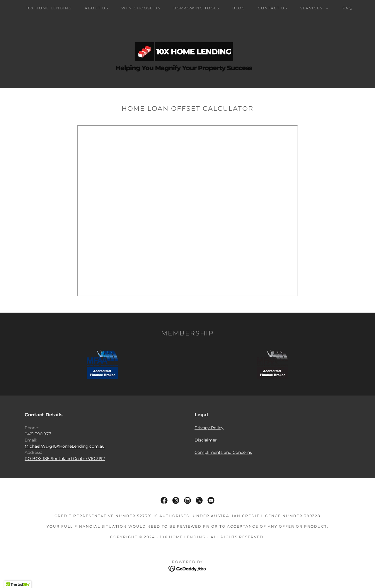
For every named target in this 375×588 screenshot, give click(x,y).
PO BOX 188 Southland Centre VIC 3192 (65, 459)
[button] (313, 8)
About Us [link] (97, 8)
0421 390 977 (38, 434)
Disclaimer (206, 440)
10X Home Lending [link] (49, 8)
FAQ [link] (347, 8)
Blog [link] (239, 8)
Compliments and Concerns (223, 452)
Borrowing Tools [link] (196, 8)
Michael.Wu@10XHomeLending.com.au (65, 446)
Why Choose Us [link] (141, 8)
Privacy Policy (209, 428)
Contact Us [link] (273, 8)
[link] (164, 500)
